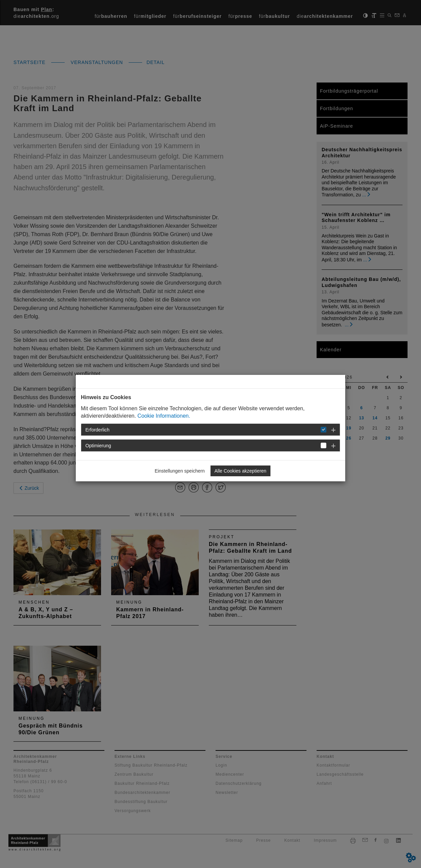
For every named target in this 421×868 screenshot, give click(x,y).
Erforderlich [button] (98, 430)
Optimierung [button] (98, 446)
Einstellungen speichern (180, 471)
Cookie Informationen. (164, 416)
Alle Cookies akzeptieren (240, 471)
